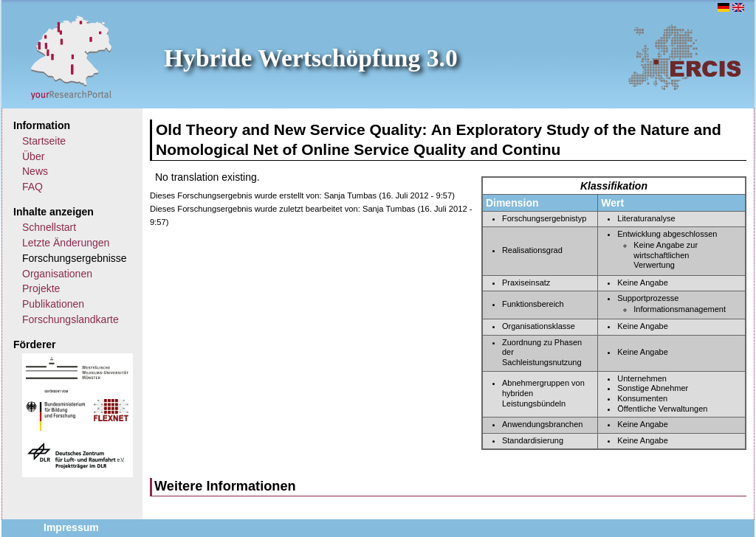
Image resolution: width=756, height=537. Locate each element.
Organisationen (57, 274)
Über (33, 156)
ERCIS (684, 57)
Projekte (41, 288)
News (35, 171)
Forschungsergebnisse (75, 258)
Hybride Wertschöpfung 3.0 (311, 58)
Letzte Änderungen (66, 243)
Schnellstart (49, 227)
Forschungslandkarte (71, 319)
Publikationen (53, 304)
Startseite (44, 141)
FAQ (32, 187)
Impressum (71, 527)
